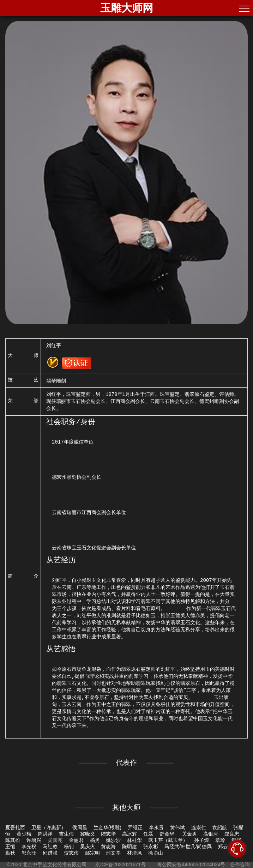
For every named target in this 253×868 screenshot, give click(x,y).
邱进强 (50, 853)
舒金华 (168, 834)
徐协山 (156, 853)
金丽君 (76, 840)
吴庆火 (88, 846)
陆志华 (108, 834)
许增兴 (34, 840)
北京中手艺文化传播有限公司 (55, 864)
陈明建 (129, 846)
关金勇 (189, 834)
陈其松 (13, 840)
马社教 (50, 846)
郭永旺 (29, 853)
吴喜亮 (55, 840)
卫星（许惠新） (49, 827)
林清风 (134, 853)
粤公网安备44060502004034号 (191, 864)
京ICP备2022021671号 (121, 864)
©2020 (14, 864)
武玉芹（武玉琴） (168, 840)
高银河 (211, 834)
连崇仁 (199, 827)
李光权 (29, 846)
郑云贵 (225, 846)
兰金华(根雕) (107, 827)
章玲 (220, 840)
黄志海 (108, 846)
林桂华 (134, 840)
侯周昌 (80, 827)
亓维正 (135, 827)
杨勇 (95, 840)
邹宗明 (92, 853)
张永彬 (151, 846)
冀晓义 (88, 834)
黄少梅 (24, 834)
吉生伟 (66, 834)
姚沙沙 (113, 840)
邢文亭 (113, 853)
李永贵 (156, 827)
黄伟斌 (177, 827)
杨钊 (69, 846)
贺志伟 (71, 853)
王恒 (10, 846)
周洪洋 (45, 834)
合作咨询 (240, 864)
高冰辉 (129, 834)
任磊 (148, 834)
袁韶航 (219, 827)
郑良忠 (232, 834)
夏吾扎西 (15, 827)
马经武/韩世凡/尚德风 (188, 846)
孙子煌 (201, 840)
